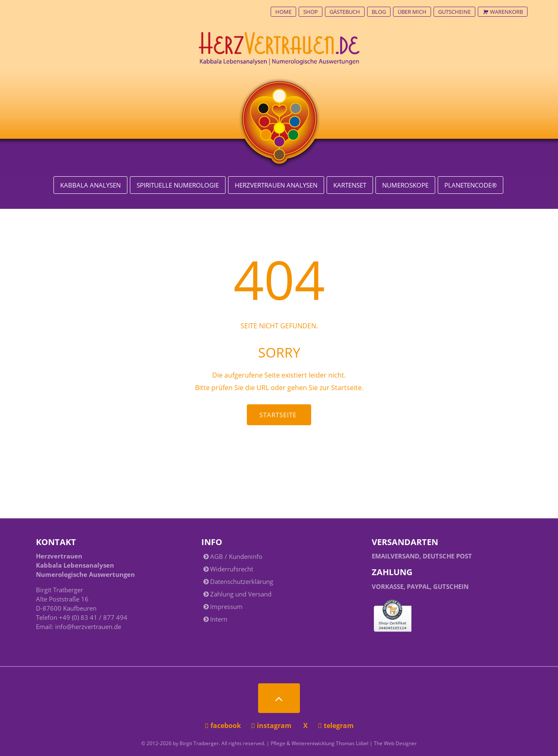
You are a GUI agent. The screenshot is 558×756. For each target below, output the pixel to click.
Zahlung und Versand (241, 594)
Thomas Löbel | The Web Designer (376, 743)
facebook (224, 726)
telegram (336, 726)
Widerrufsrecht (232, 569)
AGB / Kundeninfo (236, 556)
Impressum (226, 606)
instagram (272, 726)
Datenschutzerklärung (242, 581)
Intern (219, 619)
